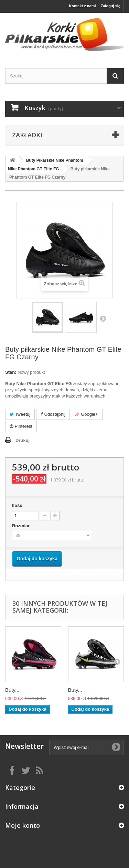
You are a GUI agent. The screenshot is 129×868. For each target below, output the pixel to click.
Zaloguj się (111, 6)
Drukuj (23, 440)
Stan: (11, 372)
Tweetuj (20, 414)
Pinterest (21, 426)
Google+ (87, 414)
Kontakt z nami (82, 6)
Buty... (12, 690)
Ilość (17, 505)
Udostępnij (53, 414)
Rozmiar (21, 526)
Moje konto (23, 825)
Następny (103, 318)
